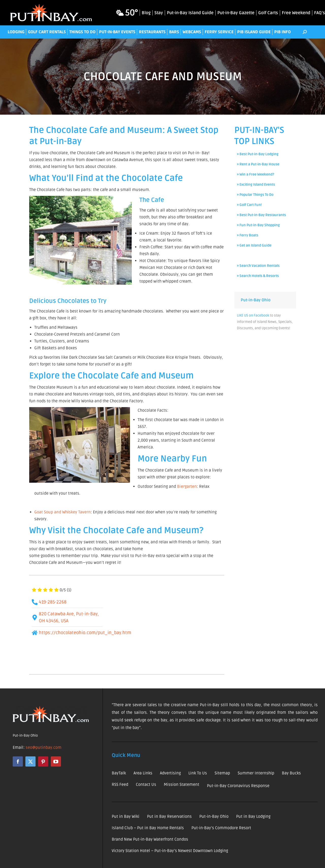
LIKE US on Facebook (253, 315)
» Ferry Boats (248, 235)
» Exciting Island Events (256, 185)
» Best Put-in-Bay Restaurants (261, 215)
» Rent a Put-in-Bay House (258, 164)
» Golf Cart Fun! (249, 205)
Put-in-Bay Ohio (256, 300)
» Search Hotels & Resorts (258, 276)
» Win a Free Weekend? (256, 174)
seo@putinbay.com (44, 748)
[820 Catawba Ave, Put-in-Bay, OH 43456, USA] (167, 625)
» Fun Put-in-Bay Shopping (258, 225)
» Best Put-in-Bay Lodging (258, 154)
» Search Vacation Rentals (258, 266)
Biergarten (186, 487)
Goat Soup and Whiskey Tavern (62, 512)
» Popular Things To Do (255, 195)
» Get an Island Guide (254, 245)
